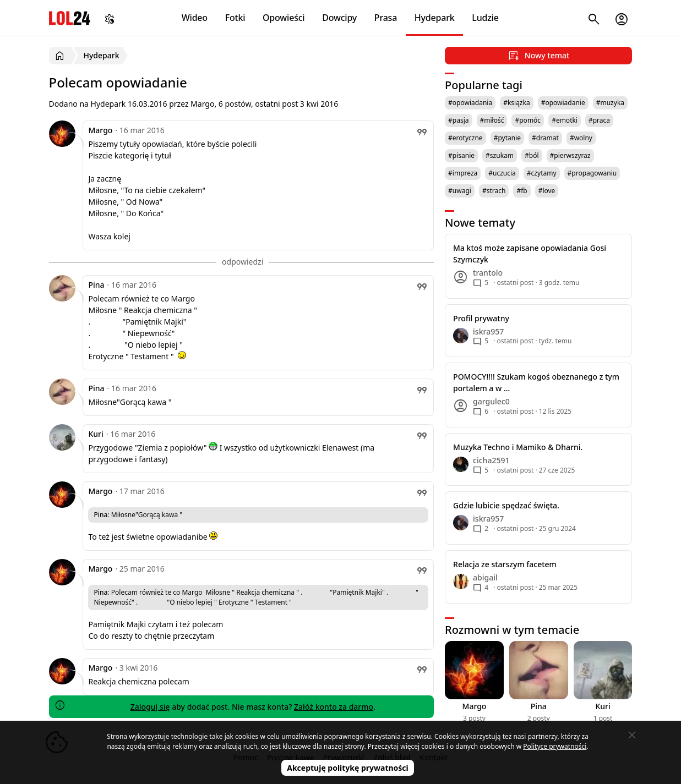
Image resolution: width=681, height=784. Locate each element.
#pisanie (461, 155)
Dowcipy (339, 18)
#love (547, 191)
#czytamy (542, 173)
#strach (494, 191)
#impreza (463, 173)
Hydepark (435, 18)
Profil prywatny (481, 318)
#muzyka (610, 103)
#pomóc (528, 120)
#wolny (581, 138)
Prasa (386, 18)
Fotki (235, 18)
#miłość (492, 120)
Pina (96, 285)
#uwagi (460, 191)
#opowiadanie (563, 103)
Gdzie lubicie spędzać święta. (506, 505)
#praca (599, 120)
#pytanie (507, 138)
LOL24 (70, 18)
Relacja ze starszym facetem (505, 564)
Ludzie (485, 18)
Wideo (195, 18)
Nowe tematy (480, 223)
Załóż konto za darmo (334, 707)
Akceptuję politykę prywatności (348, 768)
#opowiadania (470, 103)
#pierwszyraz (570, 155)
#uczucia (502, 173)
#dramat (545, 138)
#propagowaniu (592, 173)
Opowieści (284, 18)
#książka (517, 103)
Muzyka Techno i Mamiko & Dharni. (518, 447)
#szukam (500, 155)
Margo (100, 130)
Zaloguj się (150, 707)
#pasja (458, 120)
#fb (522, 191)
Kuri (96, 434)
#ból (532, 155)
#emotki (565, 120)
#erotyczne (465, 138)
